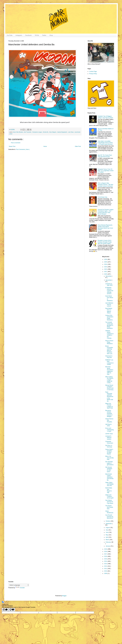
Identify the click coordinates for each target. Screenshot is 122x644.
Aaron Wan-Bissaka (18, 132)
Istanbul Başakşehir (62, 132)
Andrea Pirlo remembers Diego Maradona (109, 318)
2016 (106, 556)
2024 (106, 264)
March (108, 540)
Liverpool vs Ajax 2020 (109, 284)
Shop (51, 35)
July (107, 530)
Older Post (78, 146)
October (108, 521)
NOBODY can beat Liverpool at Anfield (109, 362)
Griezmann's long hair (109, 357)
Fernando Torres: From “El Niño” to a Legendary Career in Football (106, 171)
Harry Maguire (53, 132)
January (108, 546)
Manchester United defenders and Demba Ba (109, 477)
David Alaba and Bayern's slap (109, 490)
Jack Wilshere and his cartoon (109, 305)
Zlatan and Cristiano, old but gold (109, 496)
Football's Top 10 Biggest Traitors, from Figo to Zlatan (105, 117)
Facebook (28, 35)
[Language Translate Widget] (19, 585)
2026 (106, 259)
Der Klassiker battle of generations (109, 463)
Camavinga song (102, 197)
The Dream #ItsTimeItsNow (109, 507)
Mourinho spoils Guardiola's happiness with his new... (109, 371)
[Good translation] (5, 610)
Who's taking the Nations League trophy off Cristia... (109, 380)
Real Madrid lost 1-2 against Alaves (109, 311)
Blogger (64, 596)
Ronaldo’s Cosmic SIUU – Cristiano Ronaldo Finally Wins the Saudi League (105, 242)
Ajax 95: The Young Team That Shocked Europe (105, 156)
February (108, 542)
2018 (106, 551)
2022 (106, 269)
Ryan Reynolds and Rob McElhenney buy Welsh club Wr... (109, 397)
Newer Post (12, 146)
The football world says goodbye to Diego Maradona (109, 325)
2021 (106, 272)
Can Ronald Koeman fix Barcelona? (109, 517)
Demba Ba (46, 132)
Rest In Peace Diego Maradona (109, 342)
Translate (20, 588)
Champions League (37, 132)
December (109, 276)
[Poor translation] (12, 610)
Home (45, 146)
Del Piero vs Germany (109, 446)
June (107, 532)
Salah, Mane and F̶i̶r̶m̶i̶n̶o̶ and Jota (109, 484)
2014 (106, 561)
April (107, 537)
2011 (106, 569)
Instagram (19, 35)
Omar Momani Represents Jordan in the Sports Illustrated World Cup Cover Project (105, 227)
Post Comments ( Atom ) (23, 149)
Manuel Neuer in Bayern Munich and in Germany (109, 387)
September (109, 524)
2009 (106, 573)
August (108, 528)
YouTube (10, 35)
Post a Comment (16, 143)
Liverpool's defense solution (108, 438)
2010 (106, 571)
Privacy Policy (93, 74)
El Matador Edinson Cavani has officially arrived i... (109, 291)
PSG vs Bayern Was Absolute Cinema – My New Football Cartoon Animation (105, 185)
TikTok (37, 35)
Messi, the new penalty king (109, 458)
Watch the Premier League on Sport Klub (109, 406)
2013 (106, 564)
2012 (106, 566)
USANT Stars (109, 434)
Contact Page (93, 71)
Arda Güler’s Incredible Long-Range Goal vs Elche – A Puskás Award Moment (105, 143)
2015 (106, 559)
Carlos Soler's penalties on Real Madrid (109, 452)
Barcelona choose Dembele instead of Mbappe (109, 414)
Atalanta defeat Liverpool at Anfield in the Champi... (109, 334)
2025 (106, 262)
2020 (106, 274)
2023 (106, 267)
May (107, 535)
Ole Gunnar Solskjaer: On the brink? (109, 469)
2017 (106, 554)
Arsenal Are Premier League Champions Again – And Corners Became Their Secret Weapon (106, 212)
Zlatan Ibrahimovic (109, 512)
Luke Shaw (71, 132)
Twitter (44, 35)
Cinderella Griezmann (109, 442)
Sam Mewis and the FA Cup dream (109, 502)
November (109, 280)
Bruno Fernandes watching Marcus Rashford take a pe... (109, 350)
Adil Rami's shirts (108, 425)
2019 (106, 549)
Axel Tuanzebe (28, 132)
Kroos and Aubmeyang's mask (109, 430)
